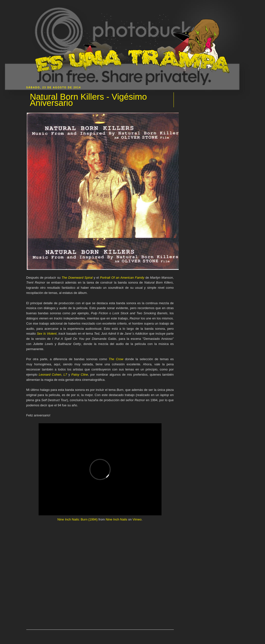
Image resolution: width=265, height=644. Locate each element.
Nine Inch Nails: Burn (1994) (78, 519)
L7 (65, 375)
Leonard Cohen (50, 375)
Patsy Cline (80, 375)
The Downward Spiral (77, 278)
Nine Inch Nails (116, 519)
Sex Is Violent (47, 334)
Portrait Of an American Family (122, 278)
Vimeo (137, 519)
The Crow (116, 359)
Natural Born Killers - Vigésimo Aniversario (88, 100)
